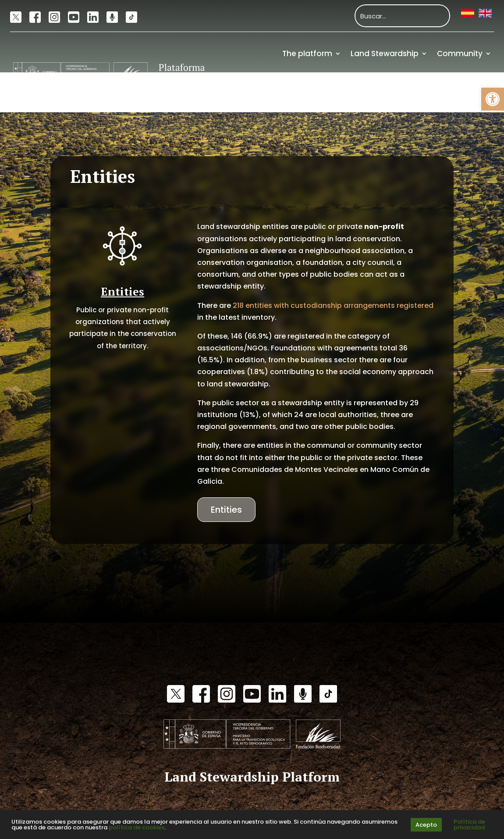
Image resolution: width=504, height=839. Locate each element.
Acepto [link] (426, 825)
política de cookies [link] (137, 827)
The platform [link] (307, 54)
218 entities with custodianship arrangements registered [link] (333, 305)
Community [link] (460, 54)
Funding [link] (476, 93)
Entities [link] (226, 510)
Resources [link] (431, 93)
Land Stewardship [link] (385, 54)
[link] (493, 99)
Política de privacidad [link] (469, 825)
